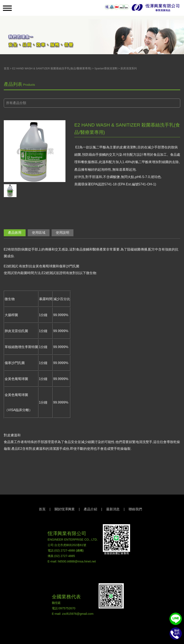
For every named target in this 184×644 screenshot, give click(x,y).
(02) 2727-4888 (65, 550)
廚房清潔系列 (129, 68)
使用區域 (39, 233)
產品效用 (15, 233)
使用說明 (63, 233)
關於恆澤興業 (65, 509)
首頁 (7, 68)
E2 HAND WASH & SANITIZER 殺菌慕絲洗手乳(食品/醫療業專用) (52, 68)
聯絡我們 (135, 509)
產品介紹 (90, 509)
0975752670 (67, 608)
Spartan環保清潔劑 (106, 68)
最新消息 (113, 509)
